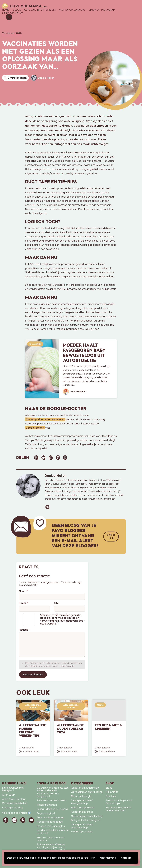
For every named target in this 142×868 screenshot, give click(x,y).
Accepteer (127, 858)
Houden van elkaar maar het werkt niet (53, 831)
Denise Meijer (42, 78)
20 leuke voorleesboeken (51, 800)
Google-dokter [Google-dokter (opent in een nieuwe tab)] (34, 428)
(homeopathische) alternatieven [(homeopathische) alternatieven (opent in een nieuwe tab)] (44, 419)
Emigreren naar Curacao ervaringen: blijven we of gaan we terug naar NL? (51, 847)
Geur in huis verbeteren (50, 817)
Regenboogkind (46, 813)
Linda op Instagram (102, 10)
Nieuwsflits (35, 344)
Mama (100, 704)
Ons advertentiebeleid (15, 803)
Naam (23, 591)
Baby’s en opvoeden (83, 807)
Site (56, 603)
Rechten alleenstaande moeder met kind (118, 809)
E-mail (24, 603)
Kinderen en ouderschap (85, 787)
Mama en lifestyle (81, 796)
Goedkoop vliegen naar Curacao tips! (119, 801)
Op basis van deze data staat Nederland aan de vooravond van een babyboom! (53, 792)
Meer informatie (108, 858)
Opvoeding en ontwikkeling (87, 791)
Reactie (24, 629)
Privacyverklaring (12, 807)
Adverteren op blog (13, 799)
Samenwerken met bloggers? (13, 789)
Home (6, 10)
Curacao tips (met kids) (40, 10)
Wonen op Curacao (72, 10)
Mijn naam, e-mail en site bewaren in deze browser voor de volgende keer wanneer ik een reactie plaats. (54, 664)
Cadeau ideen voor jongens (52, 809)
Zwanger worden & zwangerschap (82, 801)
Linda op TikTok (13, 13)
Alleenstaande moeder (33, 706)
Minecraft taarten (47, 804)
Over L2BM (9, 794)
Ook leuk (111, 796)
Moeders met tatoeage (50, 821)
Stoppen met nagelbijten (51, 826)
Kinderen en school (82, 811)
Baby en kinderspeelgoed (86, 820)
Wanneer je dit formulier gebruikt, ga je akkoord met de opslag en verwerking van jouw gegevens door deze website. (62, 619)
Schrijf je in (111, 536)
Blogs (17, 10)
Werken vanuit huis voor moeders (51, 838)
